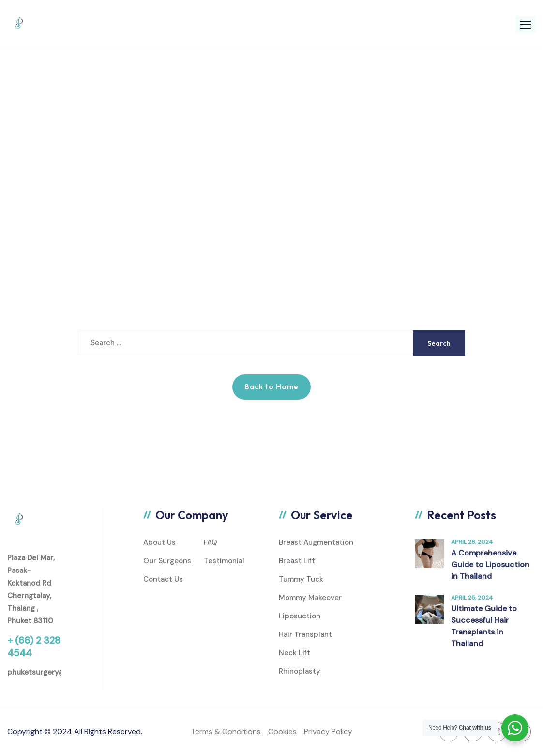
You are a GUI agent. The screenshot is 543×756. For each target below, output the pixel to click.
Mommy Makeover (310, 598)
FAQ (211, 542)
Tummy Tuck (301, 579)
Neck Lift (294, 653)
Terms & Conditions (226, 732)
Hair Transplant (305, 634)
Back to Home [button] (271, 387)
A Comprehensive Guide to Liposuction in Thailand (490, 564)
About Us (159, 542)
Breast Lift (297, 561)
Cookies (282, 732)
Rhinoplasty (300, 671)
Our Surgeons (167, 561)
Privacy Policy (328, 732)
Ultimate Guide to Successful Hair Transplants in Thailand (484, 626)
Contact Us (163, 579)
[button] (526, 24)
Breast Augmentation (316, 542)
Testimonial (224, 561)
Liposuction (300, 616)
